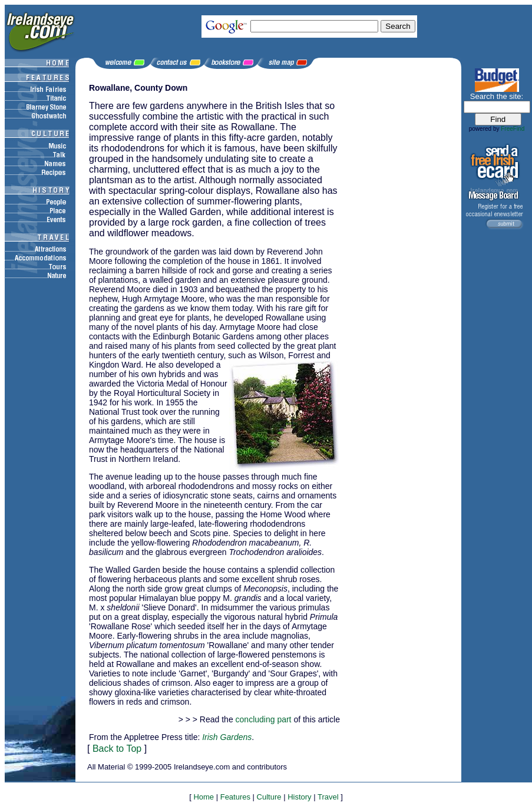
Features (235, 797)
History (299, 797)
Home (204, 797)
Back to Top (117, 749)
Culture (269, 797)
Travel (328, 797)
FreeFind (513, 129)
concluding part (264, 719)
